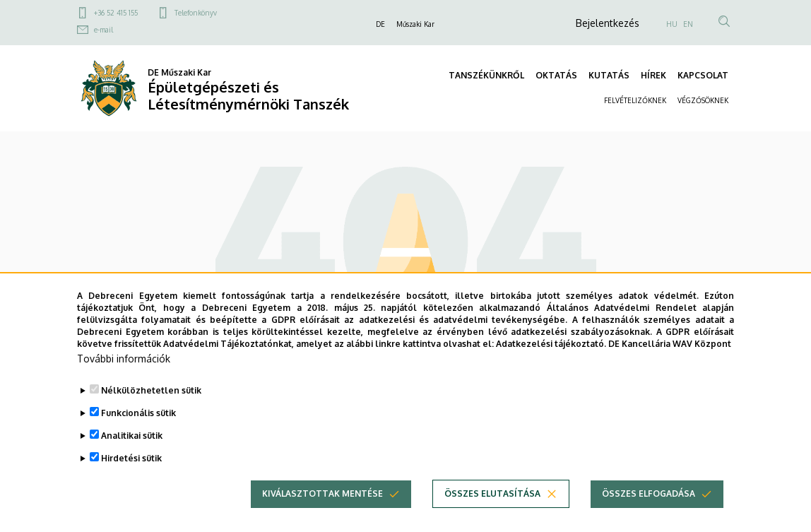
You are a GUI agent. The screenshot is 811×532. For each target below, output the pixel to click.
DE (380, 24)
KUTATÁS (609, 75)
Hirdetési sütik (131, 481)
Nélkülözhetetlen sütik (151, 413)
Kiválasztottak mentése (322, 516)
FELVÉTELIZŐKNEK (635, 100)
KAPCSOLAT (703, 75)
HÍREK (653, 75)
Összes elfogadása (649, 516)
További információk (124, 381)
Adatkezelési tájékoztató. (551, 366)
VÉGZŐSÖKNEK (703, 100)
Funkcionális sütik (138, 436)
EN (688, 24)
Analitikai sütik (132, 458)
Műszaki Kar (415, 24)
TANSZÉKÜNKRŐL (486, 75)
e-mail (103, 30)
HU (672, 24)
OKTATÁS (556, 75)
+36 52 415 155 (116, 13)
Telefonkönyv (196, 13)
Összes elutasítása (492, 516)
